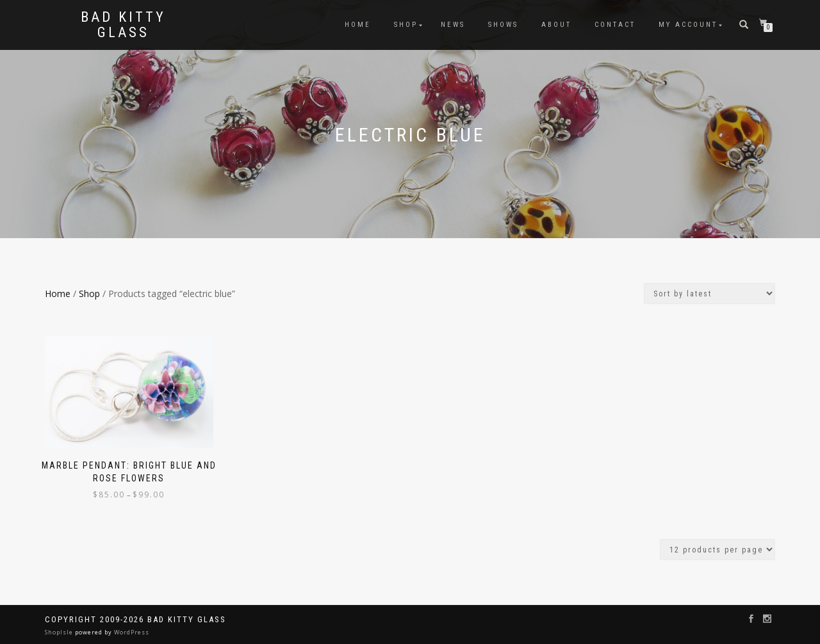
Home (358, 25)
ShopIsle (60, 632)
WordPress (131, 632)
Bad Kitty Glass (123, 25)
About (556, 25)
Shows (503, 25)
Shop (406, 25)
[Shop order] (709, 294)
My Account (688, 25)
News (453, 25)
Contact (615, 25)
